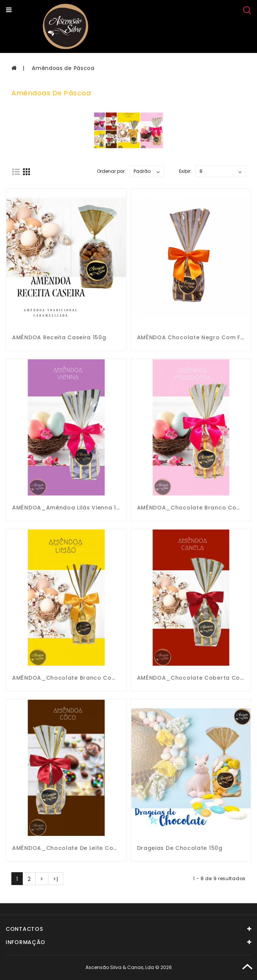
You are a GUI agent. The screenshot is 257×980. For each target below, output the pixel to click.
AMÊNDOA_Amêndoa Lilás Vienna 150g (70, 508)
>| (55, 879)
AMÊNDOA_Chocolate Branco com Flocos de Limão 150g (97, 678)
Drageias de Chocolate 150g (180, 848)
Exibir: (185, 171)
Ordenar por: (111, 171)
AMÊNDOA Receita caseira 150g (59, 337)
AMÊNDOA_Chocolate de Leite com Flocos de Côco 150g (98, 848)
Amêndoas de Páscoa (63, 68)
